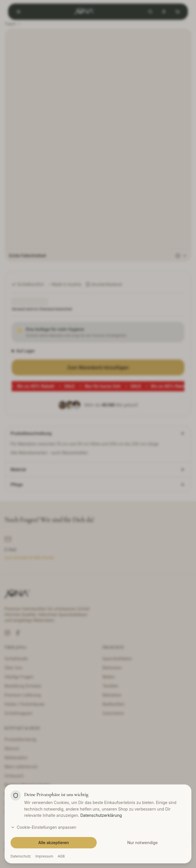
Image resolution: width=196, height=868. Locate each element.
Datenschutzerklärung (101, 815)
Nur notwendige (142, 843)
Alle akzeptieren (54, 843)
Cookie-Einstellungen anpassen (43, 827)
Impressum (44, 856)
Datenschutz (21, 856)
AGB (61, 856)
